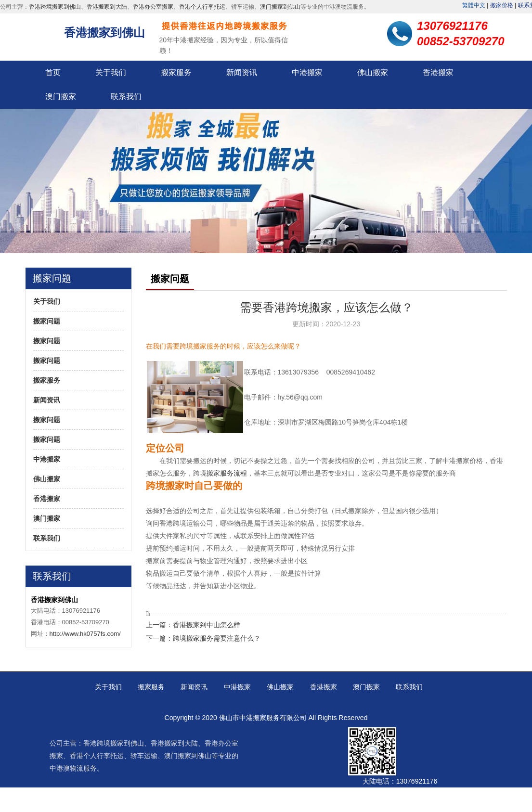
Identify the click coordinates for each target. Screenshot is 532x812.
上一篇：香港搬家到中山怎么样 (193, 625)
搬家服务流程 (227, 473)
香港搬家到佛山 (104, 32)
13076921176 (417, 781)
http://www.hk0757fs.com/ (85, 634)
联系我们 (126, 97)
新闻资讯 (242, 72)
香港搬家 (438, 72)
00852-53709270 (424, 799)
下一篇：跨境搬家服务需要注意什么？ (203, 638)
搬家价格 (502, 5)
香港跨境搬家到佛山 (55, 7)
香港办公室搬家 (153, 7)
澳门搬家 (61, 97)
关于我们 (111, 72)
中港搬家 (307, 72)
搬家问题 (47, 321)
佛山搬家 (373, 72)
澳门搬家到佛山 (280, 7)
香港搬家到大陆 (107, 7)
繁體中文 (474, 5)
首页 (53, 72)
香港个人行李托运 (202, 7)
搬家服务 (176, 72)
